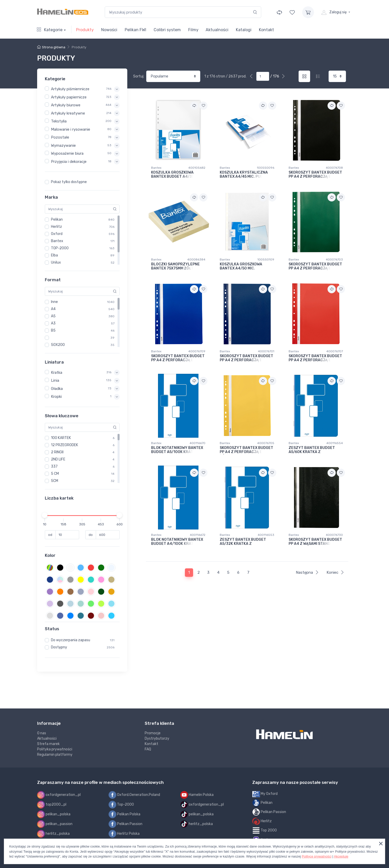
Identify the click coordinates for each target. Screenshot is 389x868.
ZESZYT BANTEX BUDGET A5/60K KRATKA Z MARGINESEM (312, 450)
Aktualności (217, 30)
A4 (53, 309)
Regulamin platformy (55, 755)
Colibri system (167, 30)
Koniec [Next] (335, 572)
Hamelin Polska (197, 795)
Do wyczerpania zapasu (71, 640)
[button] (85, 89)
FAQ (148, 749)
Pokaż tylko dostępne (69, 182)
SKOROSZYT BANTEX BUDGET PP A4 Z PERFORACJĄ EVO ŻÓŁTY (246, 450)
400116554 (335, 443)
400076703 (334, 260)
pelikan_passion (55, 824)
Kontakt (266, 30)
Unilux (56, 262)
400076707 (335, 351)
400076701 (266, 351)
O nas (42, 733)
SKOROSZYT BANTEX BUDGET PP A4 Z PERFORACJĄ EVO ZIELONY (315, 267)
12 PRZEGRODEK (65, 445)
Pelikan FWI (135, 30)
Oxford (57, 234)
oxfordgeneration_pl (59, 795)
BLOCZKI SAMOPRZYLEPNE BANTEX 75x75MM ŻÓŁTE (175, 267)
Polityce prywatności (317, 856)
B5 (53, 330)
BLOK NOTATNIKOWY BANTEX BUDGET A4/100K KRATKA (177, 542)
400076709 (197, 351)
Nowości (109, 30)
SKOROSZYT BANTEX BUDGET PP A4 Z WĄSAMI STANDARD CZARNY (315, 542)
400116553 (266, 535)
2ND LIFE (58, 459)
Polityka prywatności (55, 749)
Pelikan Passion (125, 824)
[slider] (45, 515)
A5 (53, 316)
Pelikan (57, 219)
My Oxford (265, 794)
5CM (55, 481)
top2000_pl (52, 805)
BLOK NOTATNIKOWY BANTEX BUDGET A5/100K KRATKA (177, 450)
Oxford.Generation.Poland (134, 795)
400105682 (197, 168)
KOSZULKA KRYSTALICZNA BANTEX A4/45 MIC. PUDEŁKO (246, 175)
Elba (54, 255)
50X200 (58, 345)
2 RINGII (57, 452)
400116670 (197, 443)
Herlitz (56, 227)
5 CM (55, 474)
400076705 (266, 443)
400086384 (196, 260)
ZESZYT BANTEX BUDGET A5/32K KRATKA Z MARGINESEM (243, 542)
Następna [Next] (307, 572)
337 (54, 466)
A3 (53, 323)
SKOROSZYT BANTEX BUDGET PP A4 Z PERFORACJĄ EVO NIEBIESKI (178, 358)
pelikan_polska (54, 814)
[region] (82, 182)
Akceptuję (341, 856)
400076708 (334, 168)
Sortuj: (139, 76)
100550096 (266, 168)
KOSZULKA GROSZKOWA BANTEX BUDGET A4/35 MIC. (177, 175)
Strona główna (51, 47)
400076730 (334, 535)
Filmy (193, 30)
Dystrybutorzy (157, 739)
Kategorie (50, 30)
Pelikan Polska (124, 814)
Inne (54, 302)
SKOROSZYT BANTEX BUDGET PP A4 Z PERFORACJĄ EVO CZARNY (315, 175)
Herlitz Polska (124, 834)
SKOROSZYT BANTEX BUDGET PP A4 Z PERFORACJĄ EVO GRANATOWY (246, 358)
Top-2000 (121, 805)
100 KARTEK (61, 438)
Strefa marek (48, 744)
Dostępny (59, 647)
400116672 (198, 535)
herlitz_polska (53, 834)
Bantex (57, 241)
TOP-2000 (60, 248)
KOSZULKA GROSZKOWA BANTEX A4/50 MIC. (241, 267)
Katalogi (244, 30)
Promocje (153, 733)
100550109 (266, 260)
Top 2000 (265, 831)
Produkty (85, 30)
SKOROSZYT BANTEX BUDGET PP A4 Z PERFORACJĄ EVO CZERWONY (315, 358)
